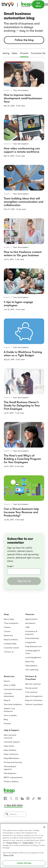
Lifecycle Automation (13, 689)
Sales (15, 53)
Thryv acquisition (11, 623)
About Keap (9, 619)
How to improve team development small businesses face (23, 98)
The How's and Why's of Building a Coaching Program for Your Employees (22, 459)
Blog (6, 719)
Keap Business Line (34, 646)
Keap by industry (11, 640)
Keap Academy (10, 750)
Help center (9, 746)
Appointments (31, 619)
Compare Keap (10, 644)
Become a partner (33, 684)
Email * (10, 566)
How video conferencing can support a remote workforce (22, 150)
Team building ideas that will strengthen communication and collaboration (24, 202)
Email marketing (32, 638)
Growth (24, 53)
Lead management (33, 657)
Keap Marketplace (11, 758)
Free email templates (13, 704)
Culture (7, 631)
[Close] (44, 827)
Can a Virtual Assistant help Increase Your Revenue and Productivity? (21, 512)
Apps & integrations (34, 696)
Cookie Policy (28, 843)
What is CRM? (10, 685)
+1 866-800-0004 (13, 805)
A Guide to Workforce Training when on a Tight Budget (23, 354)
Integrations (31, 642)
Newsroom (8, 635)
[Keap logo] (17, 4)
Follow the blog (24, 40)
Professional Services (13, 762)
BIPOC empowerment (13, 777)
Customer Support (12, 742)
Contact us (9, 652)
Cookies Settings (24, 863)
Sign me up (24, 581)
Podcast (7, 724)
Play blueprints (10, 773)
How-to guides (10, 715)
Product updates (11, 782)
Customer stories (11, 648)
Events (7, 681)
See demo (38, 4)
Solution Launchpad (34, 704)
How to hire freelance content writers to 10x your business (23, 254)
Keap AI (7, 700)
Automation (30, 623)
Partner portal (31, 688)
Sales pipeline (31, 666)
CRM (27, 627)
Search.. (14, 814)
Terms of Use (8, 855)
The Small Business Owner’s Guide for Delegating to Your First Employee (22, 405)
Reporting (30, 662)
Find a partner (31, 692)
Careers (7, 627)
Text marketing (32, 670)
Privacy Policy (12, 843)
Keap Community (11, 754)
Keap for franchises (34, 700)
